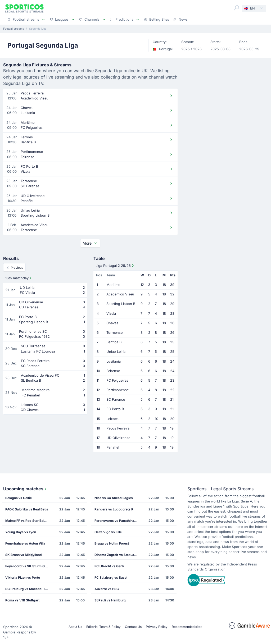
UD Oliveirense (118, 438)
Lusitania (114, 361)
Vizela (111, 314)
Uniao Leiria (116, 352)
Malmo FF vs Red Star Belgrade (28, 521)
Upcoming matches (25, 489)
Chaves (112, 323)
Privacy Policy (157, 627)
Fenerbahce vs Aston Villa (25, 543)
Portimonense (118, 390)
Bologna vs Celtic (19, 498)
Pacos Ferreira (118, 428)
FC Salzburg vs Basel (111, 577)
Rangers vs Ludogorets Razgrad (118, 509)
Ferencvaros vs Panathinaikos (118, 521)
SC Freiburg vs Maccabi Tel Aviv (28, 589)
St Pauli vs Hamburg (110, 600)
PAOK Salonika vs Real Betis (27, 509)
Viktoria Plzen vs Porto (23, 577)
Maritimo (113, 285)
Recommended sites (187, 627)
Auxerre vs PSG (107, 589)
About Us (75, 627)
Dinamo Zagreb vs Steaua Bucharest (118, 555)
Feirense (113, 371)
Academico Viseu (120, 294)
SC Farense (116, 399)
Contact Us (133, 627)
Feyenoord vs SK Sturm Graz (28, 566)
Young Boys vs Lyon (21, 532)
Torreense (114, 333)
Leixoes (112, 419)
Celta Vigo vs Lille (108, 532)
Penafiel (113, 447)
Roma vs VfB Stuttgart (22, 600)
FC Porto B (115, 409)
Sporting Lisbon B (121, 304)
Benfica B (114, 342)
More (90, 243)
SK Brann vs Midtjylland (24, 555)
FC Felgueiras (117, 380)
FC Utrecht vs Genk (109, 566)
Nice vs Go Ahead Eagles (114, 498)
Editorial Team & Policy (103, 627)
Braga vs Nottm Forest (112, 543)
